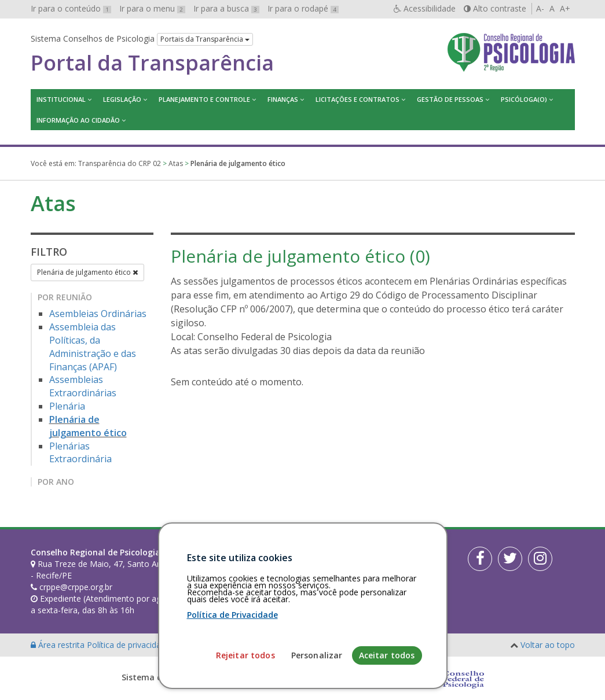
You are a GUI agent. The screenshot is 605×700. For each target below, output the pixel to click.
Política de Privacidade (232, 693)
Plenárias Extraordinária (80, 453)
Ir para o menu (152, 8)
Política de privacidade (130, 645)
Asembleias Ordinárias (98, 314)
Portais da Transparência (205, 39)
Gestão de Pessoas (450, 99)
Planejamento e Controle (204, 99)
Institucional (61, 99)
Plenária (67, 406)
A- (540, 8)
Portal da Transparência (152, 63)
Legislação (122, 99)
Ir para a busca (226, 8)
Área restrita (59, 645)
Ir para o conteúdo (71, 8)
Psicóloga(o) (524, 99)
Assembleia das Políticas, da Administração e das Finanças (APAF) (93, 347)
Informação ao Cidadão (78, 120)
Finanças (283, 99)
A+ (565, 8)
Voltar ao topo (548, 645)
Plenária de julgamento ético (87, 272)
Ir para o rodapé (303, 8)
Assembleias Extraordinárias (83, 386)
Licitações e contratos (357, 99)
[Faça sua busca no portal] (338, 557)
